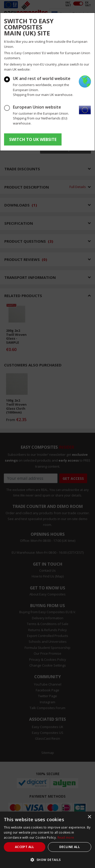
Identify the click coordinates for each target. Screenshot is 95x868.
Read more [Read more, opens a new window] (66, 838)
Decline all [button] (70, 847)
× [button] (89, 817)
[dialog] (48, 840)
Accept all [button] (25, 847)
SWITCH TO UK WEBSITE (33, 139)
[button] (48, 860)
